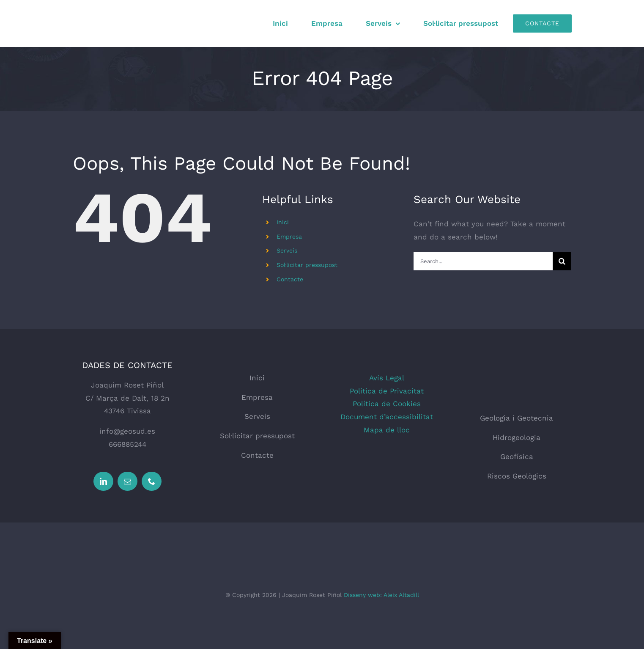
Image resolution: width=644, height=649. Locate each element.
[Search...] (483, 261)
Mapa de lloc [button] (387, 430)
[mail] (127, 481)
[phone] (152, 481)
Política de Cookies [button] (387, 404)
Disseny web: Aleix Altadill (381, 595)
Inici (283, 222)
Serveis (287, 250)
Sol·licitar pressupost (307, 265)
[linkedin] (103, 481)
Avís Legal (387, 378)
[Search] (562, 261)
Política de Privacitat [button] (387, 391)
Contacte (290, 279)
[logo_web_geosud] (517, 375)
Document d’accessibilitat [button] (387, 417)
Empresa (289, 236)
